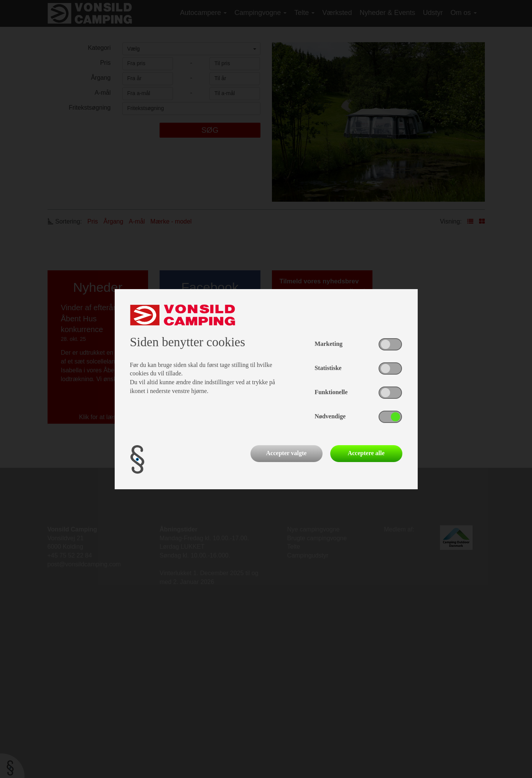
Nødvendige (330, 416)
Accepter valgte (287, 453)
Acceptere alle (366, 453)
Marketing (329, 344)
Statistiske (328, 368)
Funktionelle (331, 392)
